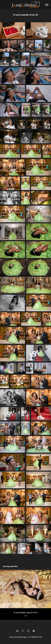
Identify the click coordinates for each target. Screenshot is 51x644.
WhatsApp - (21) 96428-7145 (30, 637)
